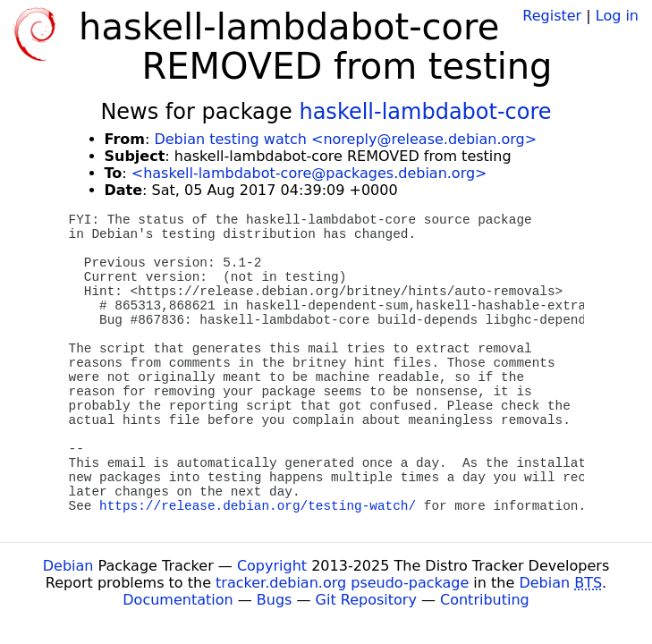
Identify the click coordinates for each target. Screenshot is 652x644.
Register (552, 16)
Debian (68, 566)
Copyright (272, 566)
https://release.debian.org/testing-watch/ (258, 506)
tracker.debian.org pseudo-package (342, 583)
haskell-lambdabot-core (425, 112)
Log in (617, 16)
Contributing (485, 600)
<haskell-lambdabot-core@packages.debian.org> (309, 173)
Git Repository (366, 600)
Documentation (178, 600)
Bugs (275, 600)
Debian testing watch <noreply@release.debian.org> (345, 139)
